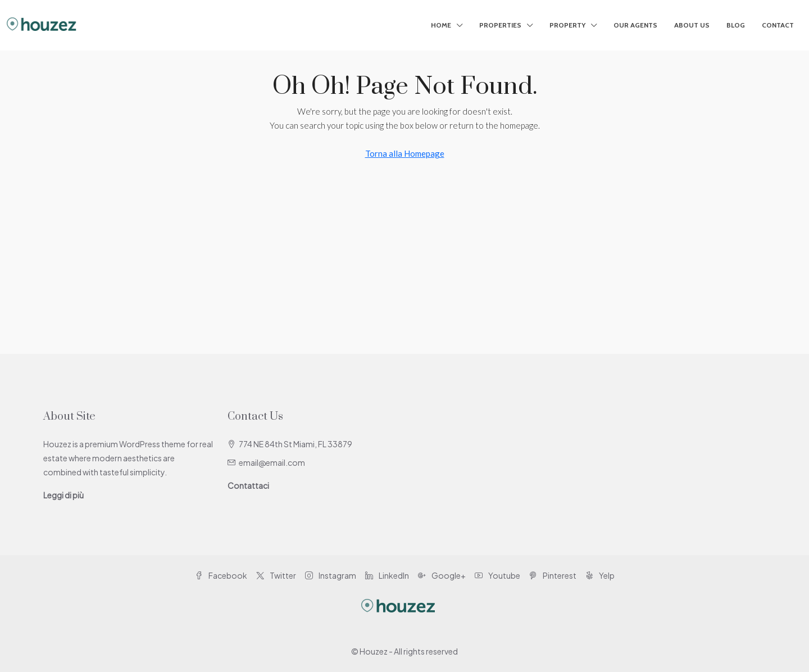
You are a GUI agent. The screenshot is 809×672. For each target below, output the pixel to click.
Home (441, 25)
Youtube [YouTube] (497, 575)
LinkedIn (387, 575)
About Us (692, 25)
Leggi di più (63, 495)
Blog (736, 25)
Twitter (276, 575)
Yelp (600, 575)
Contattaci (248, 485)
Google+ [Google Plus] (442, 575)
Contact (778, 25)
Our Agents (635, 25)
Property (567, 25)
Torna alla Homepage (405, 153)
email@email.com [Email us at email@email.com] (272, 462)
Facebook (221, 575)
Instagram (331, 575)
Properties (500, 25)
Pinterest (553, 575)
